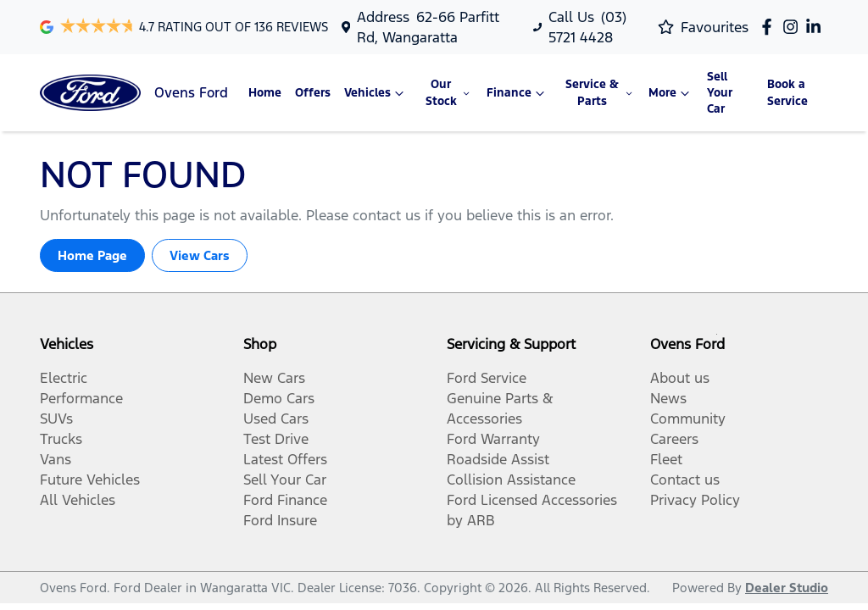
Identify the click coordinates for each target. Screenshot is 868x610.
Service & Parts (600, 92)
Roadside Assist (498, 459)
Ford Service (487, 378)
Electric (64, 378)
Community (688, 419)
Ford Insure (280, 520)
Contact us (685, 480)
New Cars (274, 378)
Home (265, 93)
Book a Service (787, 92)
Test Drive (276, 439)
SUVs (56, 419)
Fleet (666, 459)
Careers (674, 439)
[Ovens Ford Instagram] (794, 27)
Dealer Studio (787, 588)
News (668, 398)
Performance (81, 398)
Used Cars (276, 419)
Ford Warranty (493, 439)
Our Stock (449, 92)
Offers (313, 93)
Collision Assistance (511, 480)
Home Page (92, 255)
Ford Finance (285, 500)
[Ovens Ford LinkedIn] (817, 27)
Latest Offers (285, 459)
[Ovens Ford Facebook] (770, 27)
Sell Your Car (720, 93)
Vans (56, 459)
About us (680, 378)
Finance (517, 93)
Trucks (61, 439)
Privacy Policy (695, 500)
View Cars (200, 255)
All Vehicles (78, 500)
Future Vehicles (90, 480)
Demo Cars (279, 398)
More (671, 93)
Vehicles (376, 93)
